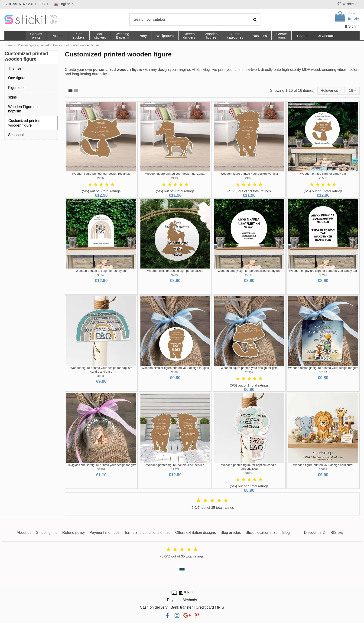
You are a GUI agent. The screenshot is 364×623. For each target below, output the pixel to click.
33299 (323, 275)
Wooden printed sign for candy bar (323, 174)
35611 (323, 469)
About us (24, 533)
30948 (101, 275)
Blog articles (231, 533)
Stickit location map (262, 533)
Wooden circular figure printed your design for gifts (175, 368)
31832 (249, 473)
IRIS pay (336, 533)
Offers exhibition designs (196, 533)
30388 (175, 372)
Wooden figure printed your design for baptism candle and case (101, 370)
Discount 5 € (314, 533)
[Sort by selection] (331, 91)
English (65, 4)
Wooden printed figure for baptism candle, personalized (249, 467)
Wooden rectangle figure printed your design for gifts (323, 368)
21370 (249, 178)
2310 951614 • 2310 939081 (26, 4)
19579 (175, 469)
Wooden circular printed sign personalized (175, 271)
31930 (101, 376)
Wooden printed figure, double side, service (175, 465)
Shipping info (47, 533)
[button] (235, 36)
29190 (249, 275)
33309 (101, 469)
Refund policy (73, 533)
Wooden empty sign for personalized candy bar (249, 271)
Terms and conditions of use (147, 533)
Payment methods (105, 533)
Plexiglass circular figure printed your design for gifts (101, 465)
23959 (249, 372)
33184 (323, 372)
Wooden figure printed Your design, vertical (249, 174)
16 (353, 90)
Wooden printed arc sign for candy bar (101, 271)
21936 (175, 178)
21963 (101, 178)
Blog (286, 533)
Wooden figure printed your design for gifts (249, 368)
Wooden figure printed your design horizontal (175, 174)
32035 (175, 275)
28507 (323, 178)
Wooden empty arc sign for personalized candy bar (323, 271)
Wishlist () (348, 4)
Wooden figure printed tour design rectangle (101, 174)
